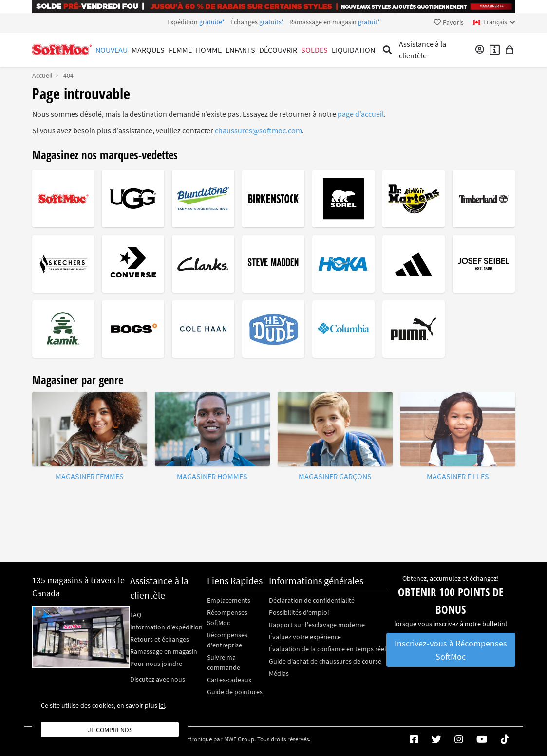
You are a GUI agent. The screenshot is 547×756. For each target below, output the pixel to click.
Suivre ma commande (224, 662)
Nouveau (112, 50)
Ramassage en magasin (164, 651)
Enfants (240, 50)
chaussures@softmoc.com (258, 130)
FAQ (136, 615)
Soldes (314, 50)
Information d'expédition (166, 627)
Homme (209, 50)
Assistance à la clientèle (423, 50)
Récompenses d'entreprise (227, 640)
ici (162, 705)
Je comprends (110, 730)
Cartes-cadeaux (229, 680)
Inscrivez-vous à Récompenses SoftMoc (451, 650)
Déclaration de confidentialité (312, 600)
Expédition (274, 22)
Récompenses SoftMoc (227, 618)
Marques (148, 50)
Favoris (449, 22)
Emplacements (229, 600)
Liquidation (353, 50)
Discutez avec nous (158, 679)
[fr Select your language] (494, 22)
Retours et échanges (160, 639)
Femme (180, 50)
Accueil (42, 75)
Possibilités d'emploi (299, 612)
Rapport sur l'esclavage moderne (317, 625)
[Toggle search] (387, 50)
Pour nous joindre (156, 664)
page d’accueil (361, 114)
